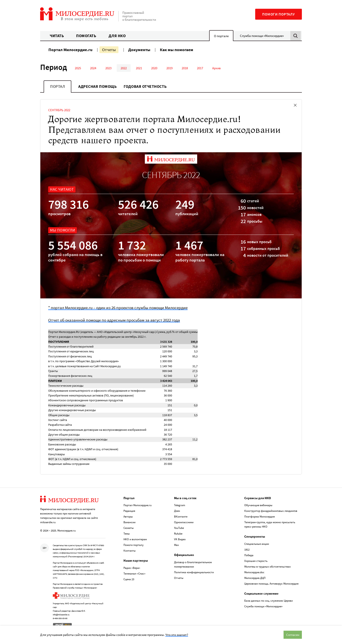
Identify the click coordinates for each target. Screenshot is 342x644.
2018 (185, 68)
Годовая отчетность (145, 86)
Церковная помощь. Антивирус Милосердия (271, 584)
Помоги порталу (279, 14)
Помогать (86, 36)
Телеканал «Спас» (134, 574)
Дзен (177, 511)
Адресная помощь (97, 86)
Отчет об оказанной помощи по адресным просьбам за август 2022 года (114, 320)
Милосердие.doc (254, 572)
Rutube (178, 534)
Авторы (128, 517)
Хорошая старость (256, 561)
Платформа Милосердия (260, 517)
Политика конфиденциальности (194, 572)
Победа (249, 555)
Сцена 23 (129, 579)
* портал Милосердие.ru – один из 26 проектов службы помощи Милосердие (118, 308)
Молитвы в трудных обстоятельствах (268, 567)
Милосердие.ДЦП (255, 578)
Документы (139, 50)
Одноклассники (184, 522)
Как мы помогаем (177, 50)
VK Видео (180, 539)
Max (176, 545)
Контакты (130, 551)
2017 (200, 68)
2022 (124, 68)
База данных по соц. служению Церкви (268, 601)
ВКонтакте (181, 517)
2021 (139, 68)
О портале (221, 36)
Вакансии (129, 522)
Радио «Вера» (132, 568)
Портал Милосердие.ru (70, 50)
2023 (108, 68)
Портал (57, 86)
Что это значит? (177, 635)
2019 (169, 68)
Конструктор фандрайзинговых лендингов (271, 511)
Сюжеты (129, 528)
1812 (247, 550)
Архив (216, 68)
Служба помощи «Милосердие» (262, 36)
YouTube (179, 528)
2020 (154, 68)
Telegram (180, 505)
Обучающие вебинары (258, 505)
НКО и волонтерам (135, 539)
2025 (78, 68)
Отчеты (109, 50)
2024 (93, 68)
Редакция (129, 511)
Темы (127, 534)
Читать (57, 36)
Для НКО (117, 36)
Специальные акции (257, 544)
